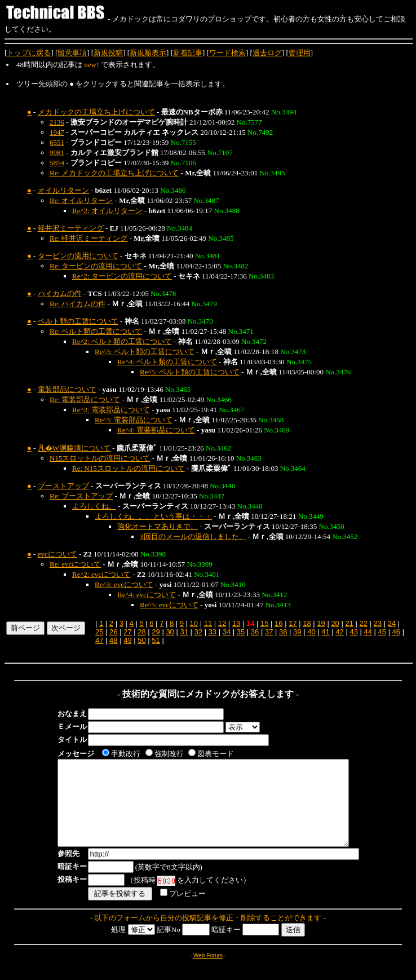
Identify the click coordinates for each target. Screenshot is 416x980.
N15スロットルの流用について (100, 458)
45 (382, 632)
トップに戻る (29, 53)
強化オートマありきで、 (158, 526)
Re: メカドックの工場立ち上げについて (114, 173)
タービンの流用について (78, 256)
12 (222, 623)
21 (349, 623)
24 (392, 623)
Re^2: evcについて (101, 574)
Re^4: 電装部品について (156, 430)
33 (213, 632)
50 (141, 640)
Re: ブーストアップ (81, 496)
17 (293, 623)
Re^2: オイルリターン (107, 211)
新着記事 (188, 53)
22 (364, 623)
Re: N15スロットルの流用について (129, 468)
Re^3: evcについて (124, 584)
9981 (57, 153)
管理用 (300, 53)
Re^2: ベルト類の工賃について (122, 341)
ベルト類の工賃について (78, 321)
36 (255, 632)
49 (127, 640)
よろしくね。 (94, 506)
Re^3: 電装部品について (134, 420)
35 (241, 632)
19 (321, 623)
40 (311, 632)
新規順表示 (148, 53)
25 (99, 632)
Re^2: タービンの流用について (122, 276)
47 (99, 640)
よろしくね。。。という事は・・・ (153, 516)
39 (297, 632)
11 (208, 623)
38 (283, 632)
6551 (57, 142)
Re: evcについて (75, 564)
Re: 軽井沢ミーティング (88, 238)
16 (278, 623)
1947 (57, 132)
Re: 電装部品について (85, 399)
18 (307, 623)
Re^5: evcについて (169, 605)
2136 (57, 122)
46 (396, 632)
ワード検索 (227, 53)
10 (194, 623)
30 (170, 632)
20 (335, 623)
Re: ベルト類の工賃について (96, 331)
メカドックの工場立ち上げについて (96, 112)
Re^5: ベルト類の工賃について (190, 372)
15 (264, 623)
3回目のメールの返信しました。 (193, 537)
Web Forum (208, 972)
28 (141, 632)
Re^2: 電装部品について (111, 410)
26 (113, 632)
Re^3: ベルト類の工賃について (145, 352)
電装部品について (67, 389)
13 (236, 623)
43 (353, 632)
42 (339, 632)
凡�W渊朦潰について (74, 448)
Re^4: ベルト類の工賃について (167, 362)
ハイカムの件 (60, 293)
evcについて (57, 554)
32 (198, 632)
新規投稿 (108, 53)
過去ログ (267, 53)
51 (156, 640)
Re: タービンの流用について (96, 266)
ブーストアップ (63, 486)
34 (227, 632)
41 (325, 632)
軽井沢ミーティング (71, 228)
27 (127, 632)
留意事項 (72, 53)
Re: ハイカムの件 (78, 304)
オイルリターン (63, 190)
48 (113, 640)
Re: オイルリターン (81, 200)
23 (378, 623)
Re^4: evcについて (147, 595)
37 (269, 632)
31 (184, 632)
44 (368, 632)
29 (156, 632)
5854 (57, 163)
